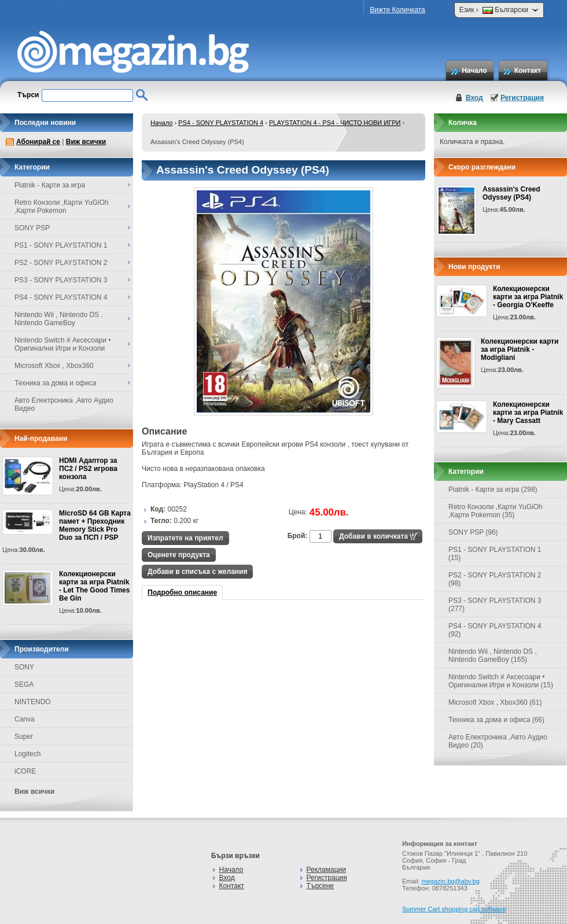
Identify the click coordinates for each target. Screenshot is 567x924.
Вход (474, 98)
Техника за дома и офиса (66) (496, 720)
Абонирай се (38, 142)
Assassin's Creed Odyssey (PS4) (511, 193)
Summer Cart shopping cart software (454, 909)
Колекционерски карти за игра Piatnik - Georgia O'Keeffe (528, 297)
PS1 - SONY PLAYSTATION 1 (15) (495, 554)
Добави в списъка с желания (197, 572)
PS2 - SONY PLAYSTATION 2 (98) (495, 579)
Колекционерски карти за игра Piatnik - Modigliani (520, 349)
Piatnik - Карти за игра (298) (493, 489)
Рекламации (326, 870)
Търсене (320, 886)
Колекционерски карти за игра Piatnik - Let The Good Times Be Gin (94, 586)
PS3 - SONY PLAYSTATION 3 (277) (495, 605)
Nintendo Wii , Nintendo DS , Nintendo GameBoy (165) (493, 656)
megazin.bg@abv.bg (451, 881)
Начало (474, 71)
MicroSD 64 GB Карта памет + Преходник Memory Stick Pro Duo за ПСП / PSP (95, 525)
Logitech (27, 754)
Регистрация (522, 98)
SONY (24, 667)
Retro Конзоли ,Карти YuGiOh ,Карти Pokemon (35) (496, 511)
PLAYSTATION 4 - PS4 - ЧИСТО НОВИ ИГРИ (335, 123)
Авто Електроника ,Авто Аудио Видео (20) (498, 741)
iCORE (25, 771)
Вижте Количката (397, 10)
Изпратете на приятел (185, 538)
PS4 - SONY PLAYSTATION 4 (221, 123)
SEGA (24, 684)
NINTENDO (33, 702)
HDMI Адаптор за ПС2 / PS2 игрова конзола (88, 469)
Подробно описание (182, 592)
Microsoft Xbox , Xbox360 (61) (495, 702)
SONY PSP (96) (473, 532)
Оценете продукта (179, 555)
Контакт (528, 71)
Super (24, 737)
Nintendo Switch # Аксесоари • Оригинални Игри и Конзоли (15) (501, 681)
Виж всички (86, 142)
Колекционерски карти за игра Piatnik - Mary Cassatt (528, 413)
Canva (25, 719)
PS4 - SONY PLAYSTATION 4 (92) (495, 630)
